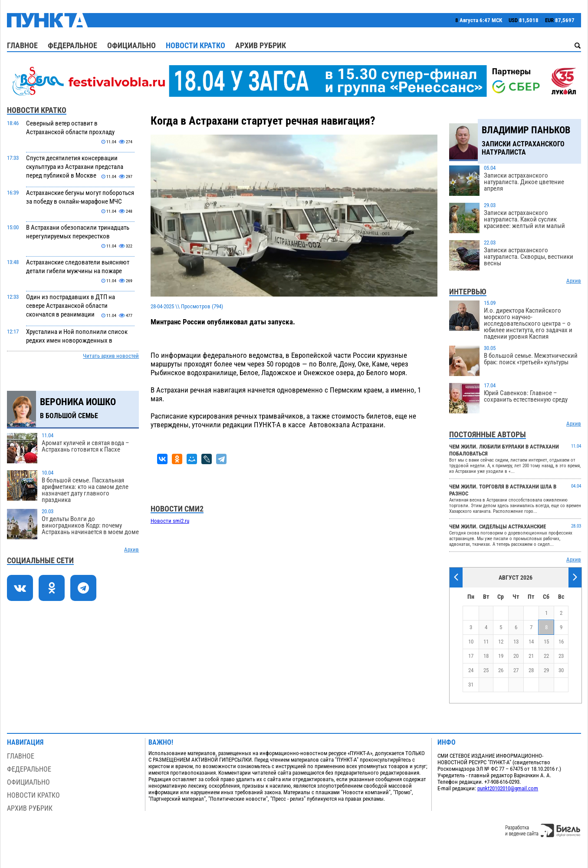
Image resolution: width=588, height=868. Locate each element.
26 (501, 670)
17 (471, 656)
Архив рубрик (261, 45)
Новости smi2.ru (170, 521)
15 (546, 642)
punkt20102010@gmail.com (508, 788)
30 (561, 670)
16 (561, 642)
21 (531, 656)
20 (516, 656)
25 (486, 670)
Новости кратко (195, 45)
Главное (22, 45)
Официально (131, 45)
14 (531, 642)
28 (531, 670)
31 (471, 685)
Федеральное (72, 45)
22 (546, 656)
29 (546, 670)
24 (471, 670)
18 (486, 656)
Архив (131, 550)
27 (516, 670)
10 (471, 642)
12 (501, 642)
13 (516, 642)
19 (501, 656)
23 (561, 656)
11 (486, 642)
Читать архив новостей (111, 356)
